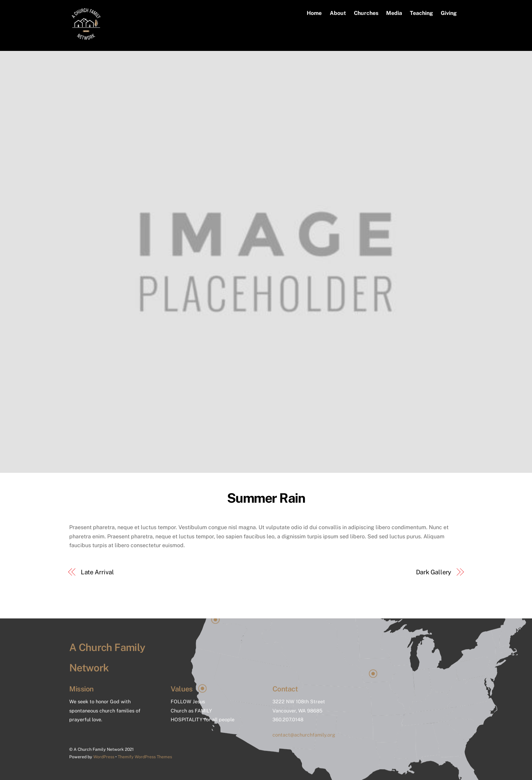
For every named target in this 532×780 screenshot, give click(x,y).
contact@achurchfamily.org (304, 735)
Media (394, 13)
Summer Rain (266, 498)
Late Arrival (97, 572)
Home (314, 13)
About (338, 13)
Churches (366, 13)
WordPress (104, 757)
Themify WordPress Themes (145, 757)
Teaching (421, 13)
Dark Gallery (434, 572)
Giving (449, 13)
